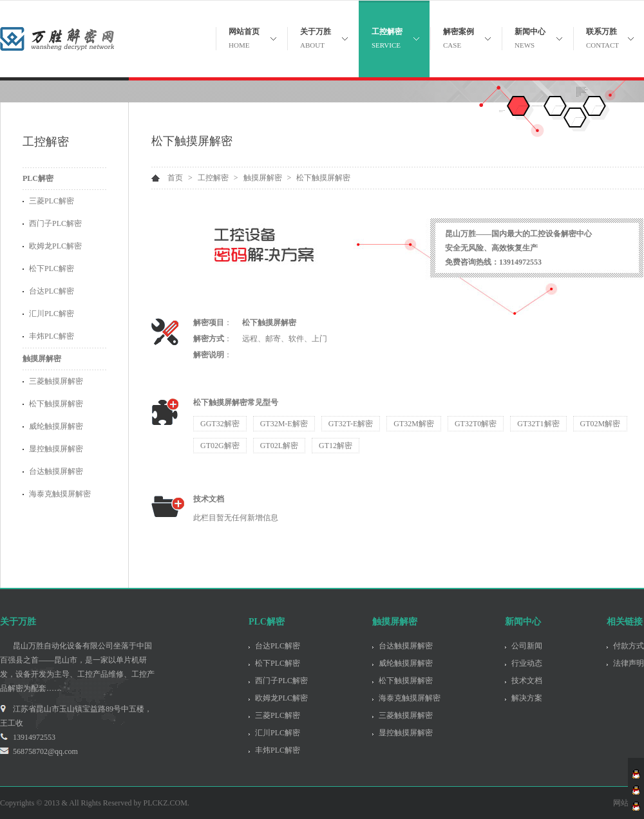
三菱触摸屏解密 (56, 381)
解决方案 (527, 698)
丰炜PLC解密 (52, 336)
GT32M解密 (414, 424)
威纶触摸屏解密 (56, 426)
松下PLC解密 (52, 268)
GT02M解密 (601, 424)
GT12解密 (336, 446)
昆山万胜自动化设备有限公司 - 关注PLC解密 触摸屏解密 (74, 39)
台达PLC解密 (52, 291)
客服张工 (636, 792)
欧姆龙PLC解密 (55, 246)
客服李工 (636, 808)
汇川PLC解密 (52, 314)
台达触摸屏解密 (56, 471)
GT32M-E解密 (284, 424)
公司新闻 (527, 646)
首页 (175, 178)
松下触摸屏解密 (56, 404)
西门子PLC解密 (55, 223)
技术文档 (527, 681)
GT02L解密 (279, 446)
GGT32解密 (220, 424)
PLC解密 (38, 178)
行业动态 (527, 663)
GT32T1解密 (538, 424)
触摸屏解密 (42, 359)
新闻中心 (523, 622)
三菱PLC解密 (52, 201)
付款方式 (629, 646)
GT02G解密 (220, 446)
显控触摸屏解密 (56, 449)
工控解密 (46, 142)
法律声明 (629, 663)
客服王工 (636, 776)
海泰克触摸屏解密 (60, 494)
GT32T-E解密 (351, 424)
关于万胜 (18, 622)
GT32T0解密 (476, 424)
